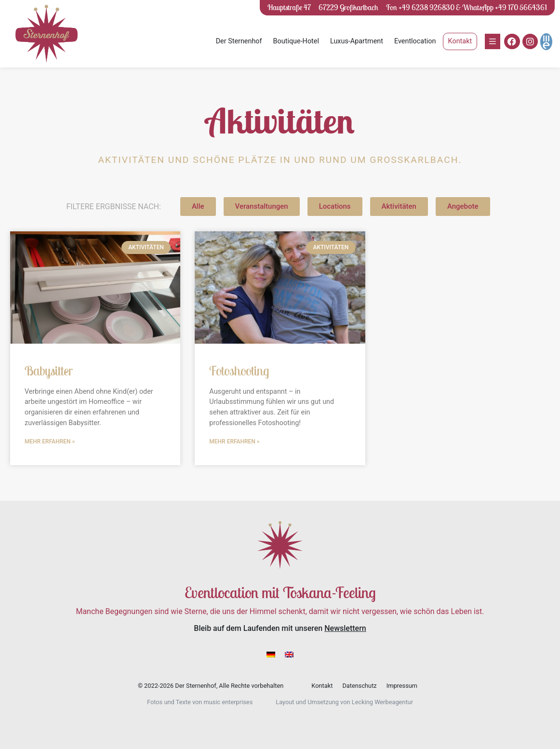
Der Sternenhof (239, 41)
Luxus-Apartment (357, 41)
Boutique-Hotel (296, 41)
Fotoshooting (239, 371)
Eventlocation (415, 41)
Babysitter (49, 371)
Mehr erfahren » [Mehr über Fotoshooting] (234, 441)
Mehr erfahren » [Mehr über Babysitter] (50, 441)
